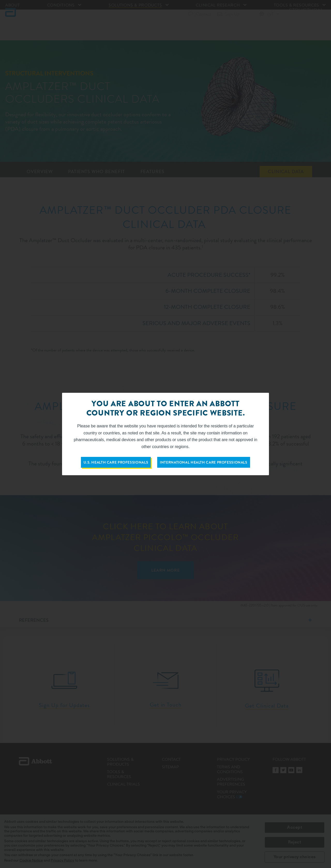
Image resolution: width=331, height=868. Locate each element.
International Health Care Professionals (204, 462)
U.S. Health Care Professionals (116, 462)
